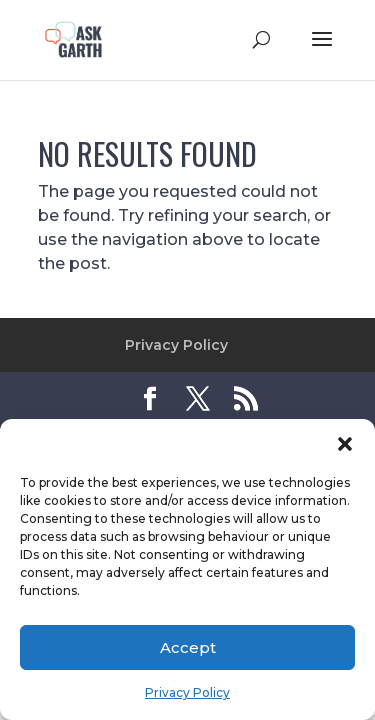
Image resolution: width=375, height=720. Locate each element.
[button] (345, 444)
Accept (188, 647)
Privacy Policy (187, 692)
